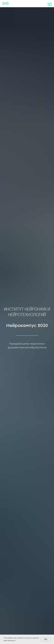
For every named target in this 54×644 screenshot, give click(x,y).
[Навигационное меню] (50, 4)
